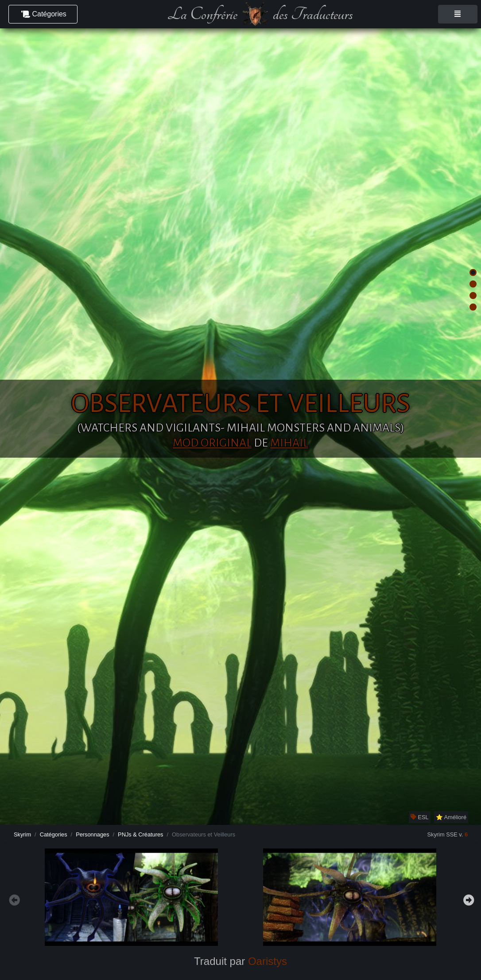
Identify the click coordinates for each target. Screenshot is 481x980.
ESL (420, 817)
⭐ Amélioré (451, 817)
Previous (13, 899)
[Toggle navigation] (458, 14)
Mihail (289, 443)
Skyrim (22, 834)
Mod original (212, 443)
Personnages (92, 834)
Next (468, 899)
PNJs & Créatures (140, 834)
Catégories (54, 834)
